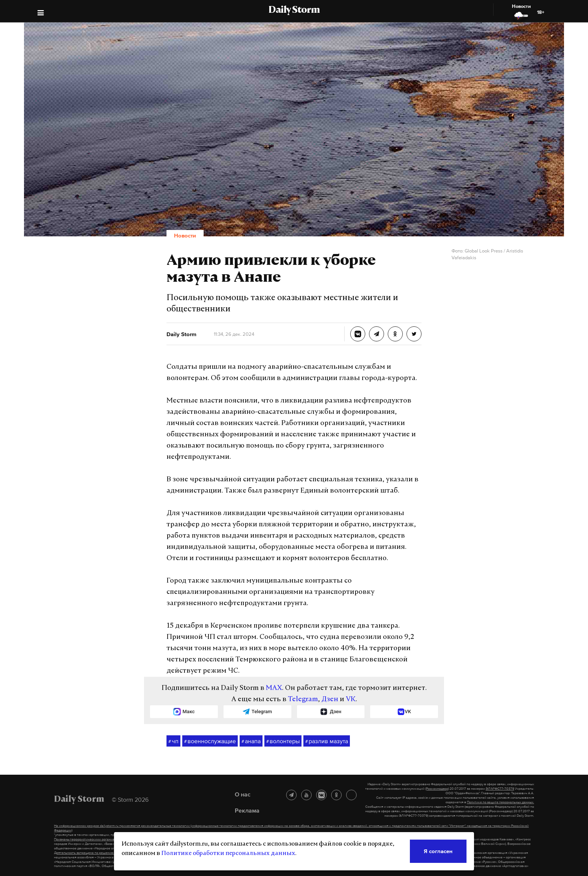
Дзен (330, 699)
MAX (274, 688)
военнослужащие (210, 741)
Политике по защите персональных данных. (500, 802)
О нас (243, 794)
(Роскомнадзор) (437, 789)
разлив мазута (327, 741)
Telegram (303, 699)
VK (351, 699)
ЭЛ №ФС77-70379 (500, 789)
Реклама (247, 810)
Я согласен (438, 851)
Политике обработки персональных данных (228, 853)
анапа (251, 741)
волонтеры (283, 741)
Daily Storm (294, 11)
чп (173, 741)
